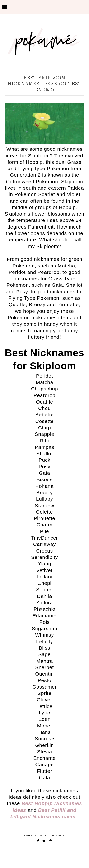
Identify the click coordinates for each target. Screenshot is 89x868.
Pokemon (57, 836)
